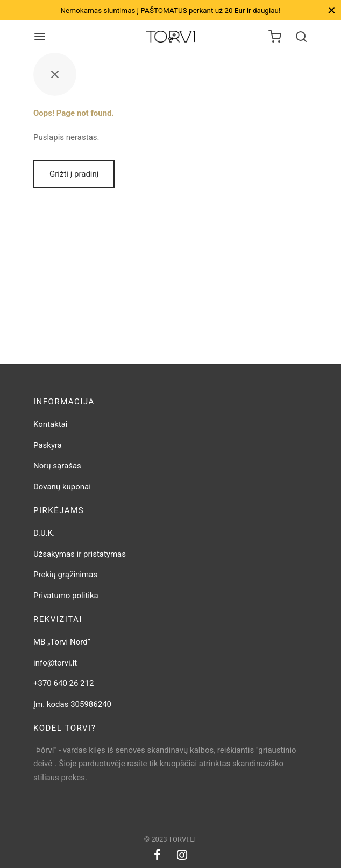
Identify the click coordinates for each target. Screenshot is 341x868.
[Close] (332, 10)
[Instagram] (182, 856)
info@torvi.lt (55, 663)
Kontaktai (50, 424)
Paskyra (48, 445)
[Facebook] (157, 856)
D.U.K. (44, 533)
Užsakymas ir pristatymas (80, 554)
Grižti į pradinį (74, 174)
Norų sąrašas (57, 466)
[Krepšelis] (275, 37)
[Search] (301, 37)
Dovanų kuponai (62, 487)
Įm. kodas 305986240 (72, 704)
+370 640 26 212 (63, 683)
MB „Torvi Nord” (62, 642)
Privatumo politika (66, 596)
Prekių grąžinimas (65, 575)
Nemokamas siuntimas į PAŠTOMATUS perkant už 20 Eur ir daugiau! (170, 10)
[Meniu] (40, 37)
